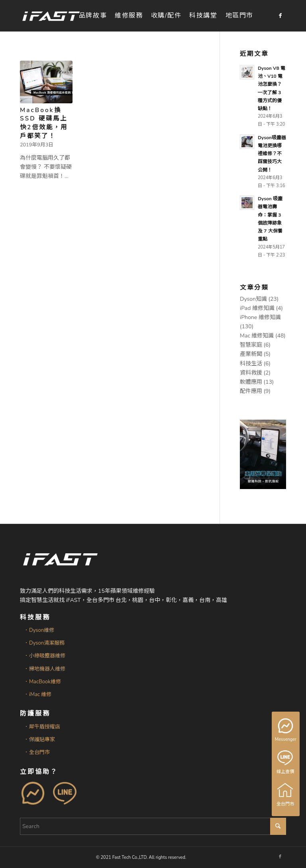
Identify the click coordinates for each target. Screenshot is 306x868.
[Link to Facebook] (280, 16)
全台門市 (286, 795)
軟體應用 (251, 382)
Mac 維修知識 (257, 336)
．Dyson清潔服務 (44, 643)
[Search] (153, 826)
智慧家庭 (251, 345)
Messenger (286, 730)
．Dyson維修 (39, 630)
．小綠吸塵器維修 (45, 656)
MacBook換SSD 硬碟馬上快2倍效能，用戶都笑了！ (44, 123)
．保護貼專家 (39, 740)
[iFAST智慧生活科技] (51, 16)
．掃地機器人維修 (45, 669)
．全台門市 (37, 752)
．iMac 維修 (38, 694)
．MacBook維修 (42, 682)
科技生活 (251, 364)
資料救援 (251, 373)
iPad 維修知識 (257, 308)
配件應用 (251, 391)
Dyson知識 (253, 299)
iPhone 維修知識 (260, 317)
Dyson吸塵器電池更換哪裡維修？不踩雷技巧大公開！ (272, 154)
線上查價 (286, 762)
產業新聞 (251, 354)
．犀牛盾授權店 (42, 727)
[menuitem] (93, 16)
